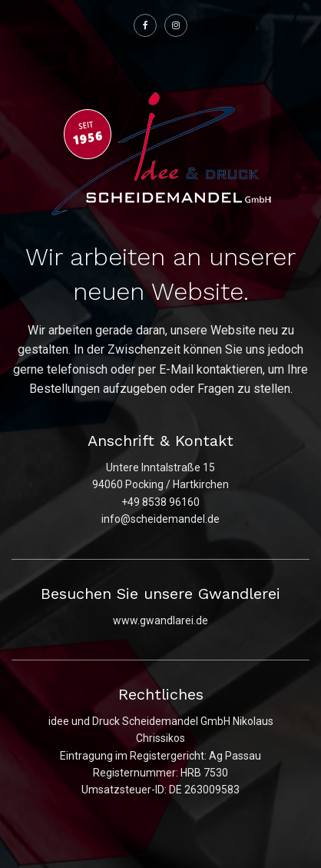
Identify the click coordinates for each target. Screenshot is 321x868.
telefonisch (77, 369)
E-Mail (176, 369)
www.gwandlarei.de (160, 620)
